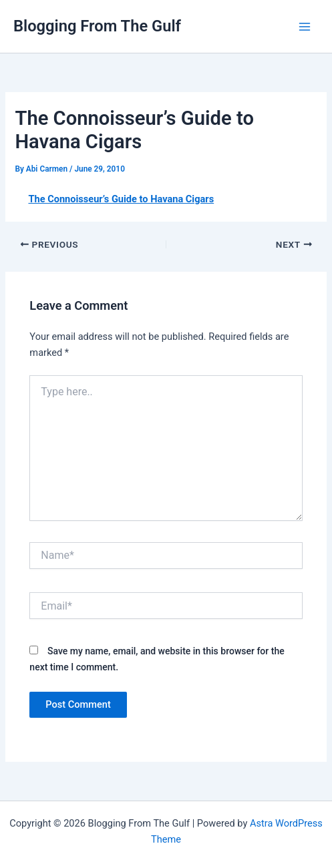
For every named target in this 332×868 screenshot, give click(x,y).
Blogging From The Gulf (97, 26)
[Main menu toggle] (305, 27)
